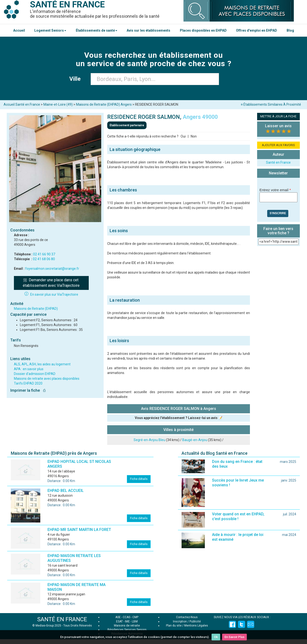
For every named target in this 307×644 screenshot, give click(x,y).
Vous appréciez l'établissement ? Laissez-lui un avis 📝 (179, 418)
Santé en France (278, 162)
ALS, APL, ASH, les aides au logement (42, 364)
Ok (216, 637)
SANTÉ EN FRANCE (62, 619)
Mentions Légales (196, 626)
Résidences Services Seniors (127, 630)
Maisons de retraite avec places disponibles (47, 379)
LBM (135, 621)
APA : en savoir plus (29, 369)
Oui (183, 136)
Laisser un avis (278, 126)
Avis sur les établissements (148, 30)
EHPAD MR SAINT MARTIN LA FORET (79, 530)
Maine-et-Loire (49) (58, 104)
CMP (135, 617)
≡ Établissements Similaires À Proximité (271, 104)
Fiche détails (139, 479)
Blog (290, 30)
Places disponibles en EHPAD (203, 30)
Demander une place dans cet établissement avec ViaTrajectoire (51, 283)
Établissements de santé (97, 30)
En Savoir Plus (234, 637)
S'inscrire (278, 213)
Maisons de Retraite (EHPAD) (36, 309)
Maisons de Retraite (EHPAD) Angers (104, 104)
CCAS (127, 617)
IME (127, 621)
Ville (76, 79)
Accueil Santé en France (22, 104)
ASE (118, 617)
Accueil (19, 30)
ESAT (119, 621)
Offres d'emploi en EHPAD (257, 30)
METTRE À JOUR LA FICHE (278, 116)
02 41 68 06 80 (44, 259)
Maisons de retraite (127, 626)
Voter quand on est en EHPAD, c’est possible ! (238, 516)
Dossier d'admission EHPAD (35, 374)
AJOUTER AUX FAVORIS (278, 145)
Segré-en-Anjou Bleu (149, 440)
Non (194, 136)
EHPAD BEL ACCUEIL (66, 491)
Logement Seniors (50, 30)
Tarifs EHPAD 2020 (28, 383)
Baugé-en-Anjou (195, 440)
